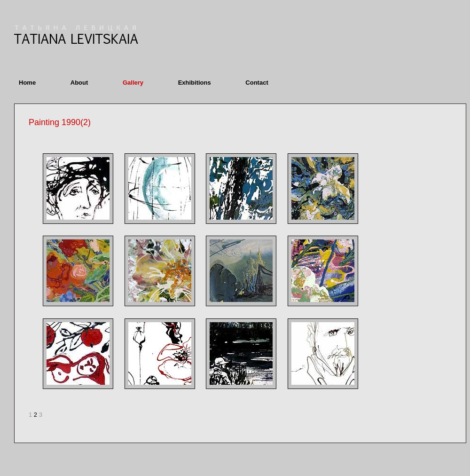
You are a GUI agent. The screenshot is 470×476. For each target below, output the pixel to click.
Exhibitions (195, 83)
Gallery (133, 83)
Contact (257, 83)
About (79, 83)
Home (27, 83)
